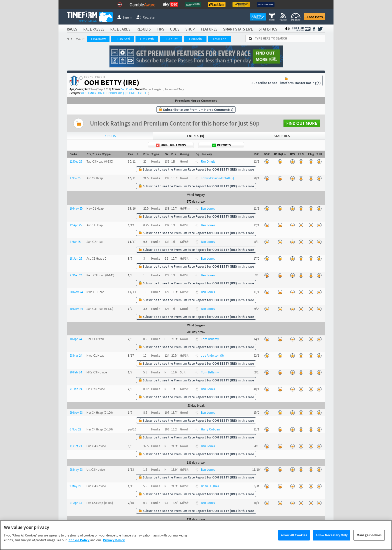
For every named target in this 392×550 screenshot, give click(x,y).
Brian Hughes (210, 486)
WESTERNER (88, 93)
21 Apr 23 (75, 503)
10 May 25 (76, 208)
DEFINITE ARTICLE (137, 93)
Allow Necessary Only (332, 540)
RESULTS (144, 29)
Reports (221, 145)
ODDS (175, 29)
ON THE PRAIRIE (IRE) (111, 93)
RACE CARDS (120, 29)
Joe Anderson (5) (212, 356)
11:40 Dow (98, 39)
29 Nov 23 (76, 413)
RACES (72, 29)
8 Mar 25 (75, 242)
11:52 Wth (147, 39)
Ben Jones (208, 208)
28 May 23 (76, 470)
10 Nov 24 (76, 309)
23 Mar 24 (76, 356)
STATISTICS (268, 29)
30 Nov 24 (76, 292)
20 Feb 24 (76, 372)
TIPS (160, 29)
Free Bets (315, 17)
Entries (196, 136)
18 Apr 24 (75, 339)
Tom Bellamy (210, 339)
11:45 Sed (122, 39)
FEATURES (209, 29)
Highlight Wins (171, 145)
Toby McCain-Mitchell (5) (217, 178)
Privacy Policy (114, 545)
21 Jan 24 (76, 389)
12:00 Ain (195, 39)
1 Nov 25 (75, 178)
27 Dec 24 (76, 275)
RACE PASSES (94, 29)
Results (110, 136)
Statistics (282, 136)
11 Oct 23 (76, 446)
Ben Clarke (127, 89)
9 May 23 (75, 486)
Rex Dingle (208, 161)
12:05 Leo (219, 39)
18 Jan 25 (76, 258)
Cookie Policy (79, 545)
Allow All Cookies (294, 540)
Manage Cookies (369, 540)
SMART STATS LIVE (238, 29)
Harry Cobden (210, 429)
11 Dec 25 (76, 161)
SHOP (190, 29)
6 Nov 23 (75, 429)
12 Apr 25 (75, 225)
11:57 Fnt (171, 39)
